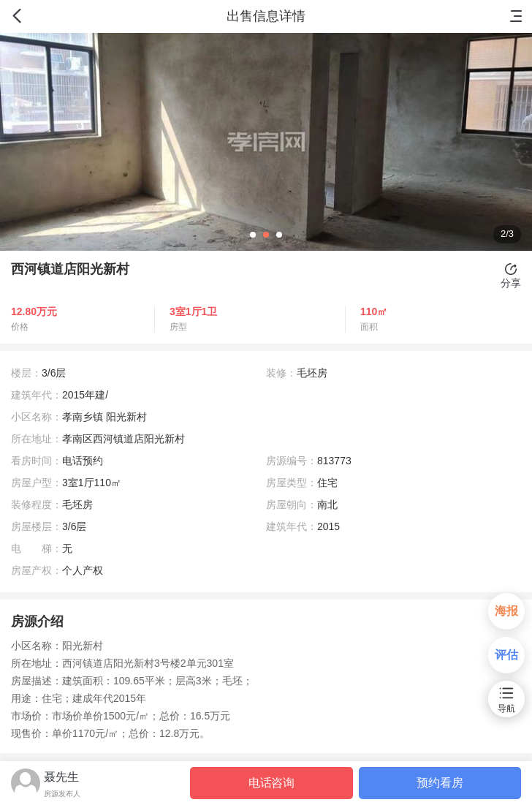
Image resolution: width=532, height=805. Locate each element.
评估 (506, 655)
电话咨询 (271, 783)
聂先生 (61, 777)
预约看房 (440, 783)
